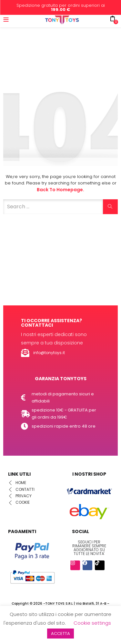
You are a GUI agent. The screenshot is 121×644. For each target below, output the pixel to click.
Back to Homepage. (60, 190)
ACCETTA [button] (60, 634)
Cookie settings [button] (92, 623)
